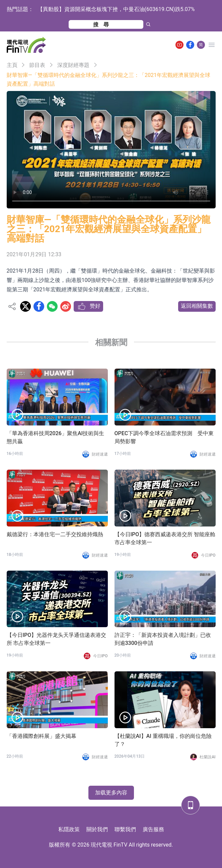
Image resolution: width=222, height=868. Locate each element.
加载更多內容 (111, 793)
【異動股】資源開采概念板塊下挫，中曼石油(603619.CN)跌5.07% (116, 9)
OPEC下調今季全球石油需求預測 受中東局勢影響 (164, 437)
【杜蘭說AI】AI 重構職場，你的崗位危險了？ (163, 740)
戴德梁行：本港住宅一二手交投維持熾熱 (55, 534)
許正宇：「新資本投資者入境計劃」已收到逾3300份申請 (163, 639)
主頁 (12, 65)
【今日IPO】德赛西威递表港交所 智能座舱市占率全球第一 (165, 538)
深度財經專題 (73, 65)
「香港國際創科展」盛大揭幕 (42, 736)
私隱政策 (69, 829)
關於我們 (97, 829)
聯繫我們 (125, 829)
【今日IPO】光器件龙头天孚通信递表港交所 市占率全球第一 (57, 639)
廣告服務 (153, 829)
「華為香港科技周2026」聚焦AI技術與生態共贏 (56, 437)
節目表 (37, 65)
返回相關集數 (197, 306)
